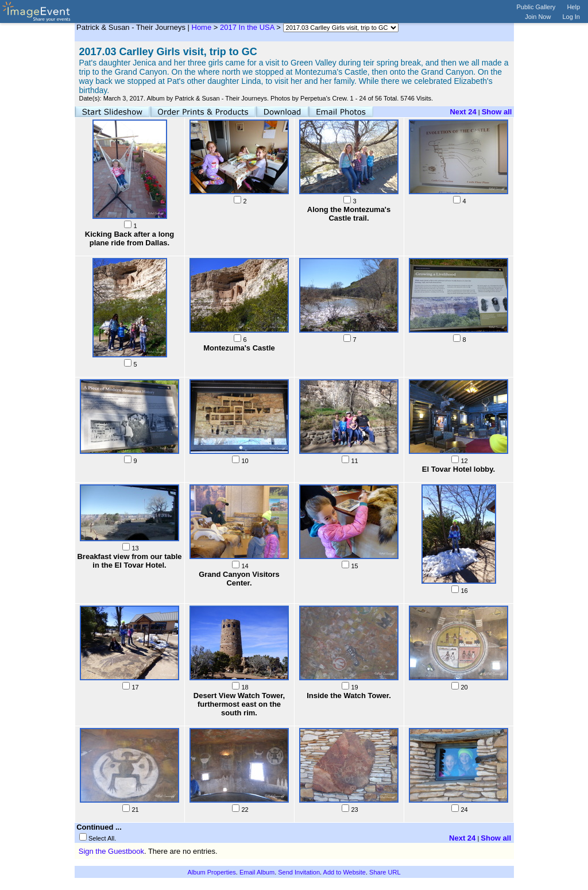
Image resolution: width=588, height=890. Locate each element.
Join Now (538, 17)
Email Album (257, 872)
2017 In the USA (247, 27)
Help (573, 7)
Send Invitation (299, 872)
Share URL (385, 872)
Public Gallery (536, 7)
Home (202, 27)
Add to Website (345, 872)
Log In (571, 17)
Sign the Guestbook (111, 851)
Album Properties (211, 872)
